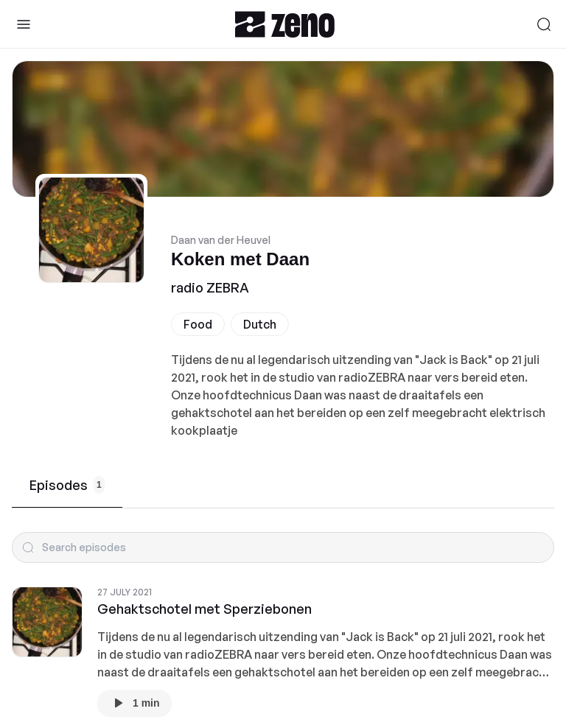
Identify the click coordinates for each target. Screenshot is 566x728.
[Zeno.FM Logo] (285, 24)
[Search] (544, 24)
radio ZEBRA (210, 287)
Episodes (67, 485)
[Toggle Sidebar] (24, 24)
